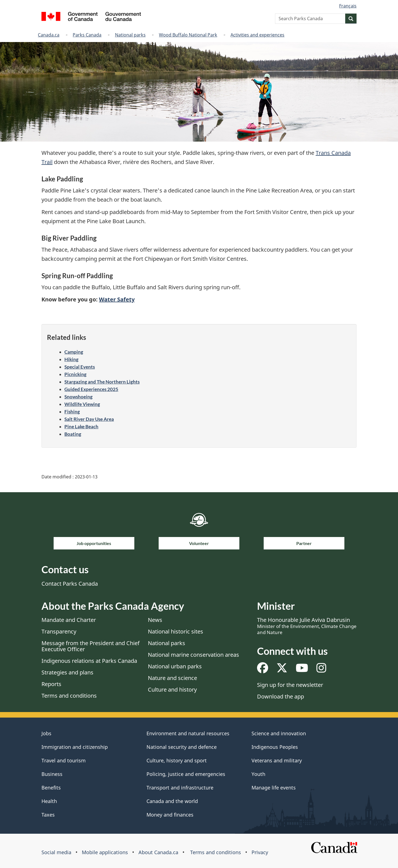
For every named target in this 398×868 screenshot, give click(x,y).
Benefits (51, 788)
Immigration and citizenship (75, 747)
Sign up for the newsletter (290, 685)
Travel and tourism (64, 760)
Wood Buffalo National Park (188, 35)
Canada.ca (49, 35)
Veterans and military (277, 760)
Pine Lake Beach (81, 427)
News (155, 620)
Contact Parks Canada (70, 584)
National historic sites (176, 631)
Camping (74, 352)
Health (49, 801)
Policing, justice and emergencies (186, 774)
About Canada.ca (158, 852)
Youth (258, 774)
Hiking (71, 359)
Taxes (48, 815)
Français (348, 6)
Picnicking (75, 374)
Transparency (59, 631)
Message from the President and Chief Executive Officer (91, 646)
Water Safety (117, 299)
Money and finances (170, 815)
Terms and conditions (69, 696)
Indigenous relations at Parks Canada (89, 661)
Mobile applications (105, 852)
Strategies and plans (67, 672)
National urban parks (175, 666)
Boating (73, 434)
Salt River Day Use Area (89, 419)
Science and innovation (279, 733)
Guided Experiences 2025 (91, 389)
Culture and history (172, 690)
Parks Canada (87, 35)
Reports (51, 684)
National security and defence (182, 747)
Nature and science (172, 678)
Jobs (46, 733)
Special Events (80, 367)
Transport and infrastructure (180, 788)
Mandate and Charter (69, 620)
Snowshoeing (78, 397)
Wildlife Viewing (82, 404)
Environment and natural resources (188, 733)
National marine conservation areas (193, 655)
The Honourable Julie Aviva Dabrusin (307, 626)
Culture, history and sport (177, 760)
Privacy (260, 852)
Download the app (281, 696)
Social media (56, 852)
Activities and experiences (257, 35)
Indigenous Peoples (275, 747)
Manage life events (274, 788)
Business (52, 774)
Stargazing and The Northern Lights (102, 382)
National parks (130, 35)
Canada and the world (172, 801)
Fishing (72, 412)
